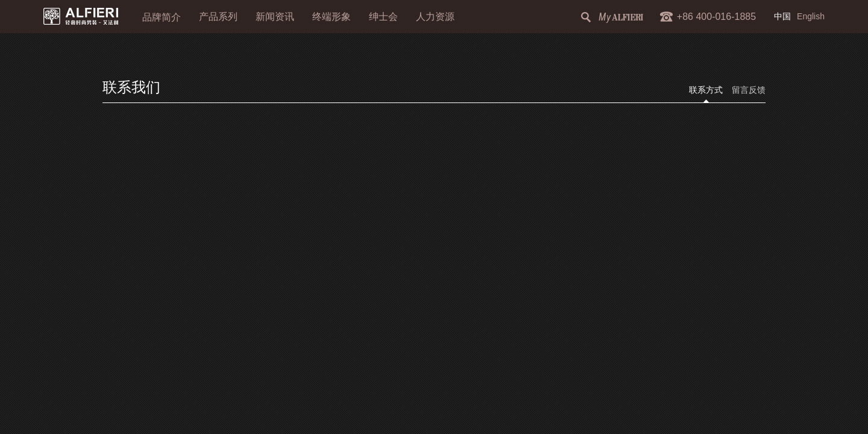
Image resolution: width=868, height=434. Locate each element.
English (811, 16)
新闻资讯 (275, 17)
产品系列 (218, 17)
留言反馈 (749, 90)
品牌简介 (162, 17)
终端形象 (332, 17)
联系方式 (706, 90)
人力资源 (435, 17)
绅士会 (383, 17)
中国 (782, 16)
